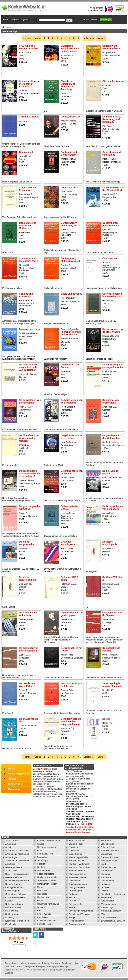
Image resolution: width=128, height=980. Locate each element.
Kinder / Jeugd (44, 914)
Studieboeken (107, 881)
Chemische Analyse (113, 81)
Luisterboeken (76, 854)
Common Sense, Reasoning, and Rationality (111, 119)
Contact (94, 20)
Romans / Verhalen (78, 924)
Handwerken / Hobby (47, 884)
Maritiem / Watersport (79, 864)
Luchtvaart (74, 851)
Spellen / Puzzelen (110, 857)
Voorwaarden (34, 963)
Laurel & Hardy (76, 844)
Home (11, 768)
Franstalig (42, 857)
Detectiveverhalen (14, 904)
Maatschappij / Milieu (79, 857)
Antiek (8, 847)
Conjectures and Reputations (28, 189)
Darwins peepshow (30, 329)
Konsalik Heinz (44, 924)
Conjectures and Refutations (111, 153)
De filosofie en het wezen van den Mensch (29, 438)
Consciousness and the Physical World (113, 189)
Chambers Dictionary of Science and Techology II (68, 85)
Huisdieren (42, 894)
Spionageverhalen (109, 861)
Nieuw (6, 20)
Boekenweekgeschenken (17, 881)
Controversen (110, 258)
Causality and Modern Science (111, 47)
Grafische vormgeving (48, 877)
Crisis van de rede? (71, 294)
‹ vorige (37, 38)
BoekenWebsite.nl (42, 769)
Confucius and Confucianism (69, 153)
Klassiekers (43, 917)
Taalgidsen (106, 884)
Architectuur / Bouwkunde (18, 861)
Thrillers (104, 891)
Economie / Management (17, 921)
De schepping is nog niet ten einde (112, 685)
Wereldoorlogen (108, 904)
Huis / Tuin (42, 891)
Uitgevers (25, 20)
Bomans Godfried (14, 884)
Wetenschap (107, 907)
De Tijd (106, 719)
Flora (40, 850)
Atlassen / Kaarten (14, 867)
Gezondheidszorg (46, 874)
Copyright (56, 963)
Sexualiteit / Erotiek (110, 851)
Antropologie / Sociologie (17, 854)
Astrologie (10, 864)
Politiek (72, 901)
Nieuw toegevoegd (19, 774)
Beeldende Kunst (14, 877)
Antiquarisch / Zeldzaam (17, 851)
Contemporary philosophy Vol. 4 (70, 260)
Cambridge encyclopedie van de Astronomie (70, 48)
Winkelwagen (106, 20)
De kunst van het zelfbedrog (28, 614)
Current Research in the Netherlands (112, 295)
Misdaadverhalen (77, 871)
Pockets (73, 897)
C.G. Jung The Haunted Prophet (28, 47)
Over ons (85, 20)
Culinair (9, 901)
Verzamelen (106, 897)
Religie (72, 917)
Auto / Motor (11, 871)
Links (76, 963)
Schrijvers (14, 20)
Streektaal (106, 874)
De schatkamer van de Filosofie (71, 685)
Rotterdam (106, 841)
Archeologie (11, 857)
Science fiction (108, 847)
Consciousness (69, 187)
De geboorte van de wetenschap (71, 437)
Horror (40, 887)
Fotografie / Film (45, 854)
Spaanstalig (106, 854)
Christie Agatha (13, 891)
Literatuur (73, 847)
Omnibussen (75, 881)
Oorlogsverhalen (77, 887)
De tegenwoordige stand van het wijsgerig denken (71, 722)
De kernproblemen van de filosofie (113, 508)
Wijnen (104, 914)
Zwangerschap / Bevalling (113, 921)
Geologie (41, 867)
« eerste (27, 38)
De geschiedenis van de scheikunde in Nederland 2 (29, 474)
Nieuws (12, 779)
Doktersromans (13, 914)
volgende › (89, 38)
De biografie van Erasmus (70, 366)
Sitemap (51, 966)
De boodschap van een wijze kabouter (113, 366)
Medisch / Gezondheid (80, 867)
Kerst (40, 911)
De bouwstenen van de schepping (30, 401)
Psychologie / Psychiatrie (81, 911)
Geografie (42, 864)
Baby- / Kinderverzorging (17, 874)
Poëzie (72, 907)
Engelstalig (11, 924)
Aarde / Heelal (12, 841)
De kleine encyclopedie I (110, 543)
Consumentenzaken (15, 897)
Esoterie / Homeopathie (48, 841)
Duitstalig (10, 917)
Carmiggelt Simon (14, 887)
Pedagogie (74, 894)
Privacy (46, 963)
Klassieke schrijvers (47, 921)
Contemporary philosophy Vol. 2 (112, 224)
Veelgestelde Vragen (35, 966)
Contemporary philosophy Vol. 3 (29, 260)
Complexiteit (26, 152)
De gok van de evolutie (110, 472)
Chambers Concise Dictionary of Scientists (30, 84)
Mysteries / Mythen (78, 877)
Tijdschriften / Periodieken (113, 894)
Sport (103, 864)
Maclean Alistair (76, 861)
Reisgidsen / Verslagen (80, 914)
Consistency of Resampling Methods (27, 226)
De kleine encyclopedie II (27, 578)
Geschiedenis (44, 870)
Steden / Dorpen (109, 867)
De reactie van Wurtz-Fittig (27, 685)
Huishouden (43, 897)
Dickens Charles (13, 907)
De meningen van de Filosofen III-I (29, 649)
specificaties (39, 789)
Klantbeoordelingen (20, 945)
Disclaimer (67, 963)
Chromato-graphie (29, 117)
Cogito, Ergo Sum (70, 117)
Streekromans (107, 871)
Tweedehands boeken (15, 963)
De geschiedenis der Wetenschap (112, 437)
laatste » (101, 38)
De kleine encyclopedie (26, 543)
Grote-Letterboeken (47, 880)
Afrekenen (14, 789)
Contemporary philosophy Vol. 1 (70, 224)
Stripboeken (106, 877)
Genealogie (43, 860)
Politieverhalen (76, 904)
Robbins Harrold (77, 921)
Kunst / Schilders (77, 841)
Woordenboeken (109, 917)
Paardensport (75, 891)
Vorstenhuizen (107, 901)
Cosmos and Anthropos (26, 295)
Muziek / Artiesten (77, 874)
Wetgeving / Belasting (111, 911)
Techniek (105, 887)
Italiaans (41, 907)
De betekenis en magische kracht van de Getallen (28, 367)
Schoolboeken (107, 844)
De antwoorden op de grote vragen (112, 331)
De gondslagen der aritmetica (29, 508)
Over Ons (9, 966)
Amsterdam (11, 844)
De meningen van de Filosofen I (112, 614)
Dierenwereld (12, 911)
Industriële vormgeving (48, 904)
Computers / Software (16, 894)
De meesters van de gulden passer (72, 614)
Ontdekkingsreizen (78, 884)
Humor (40, 901)
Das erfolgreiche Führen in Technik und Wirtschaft (71, 332)
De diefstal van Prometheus (111, 401)
